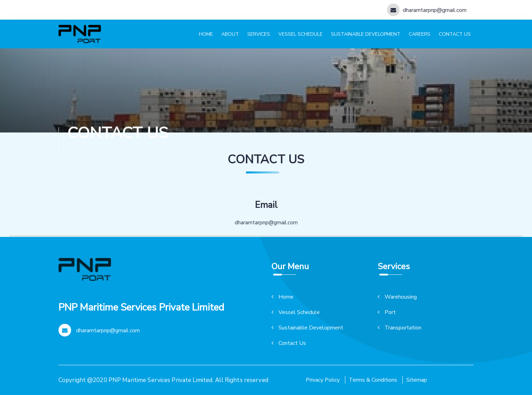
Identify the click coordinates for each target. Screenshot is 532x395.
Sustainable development (366, 34)
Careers (420, 34)
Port (387, 312)
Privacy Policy (323, 380)
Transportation (399, 328)
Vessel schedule (300, 34)
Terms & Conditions (373, 380)
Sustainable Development (307, 328)
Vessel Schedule (296, 312)
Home (206, 34)
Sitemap (417, 380)
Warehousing (397, 297)
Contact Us (289, 343)
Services (259, 34)
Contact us (455, 34)
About (230, 34)
